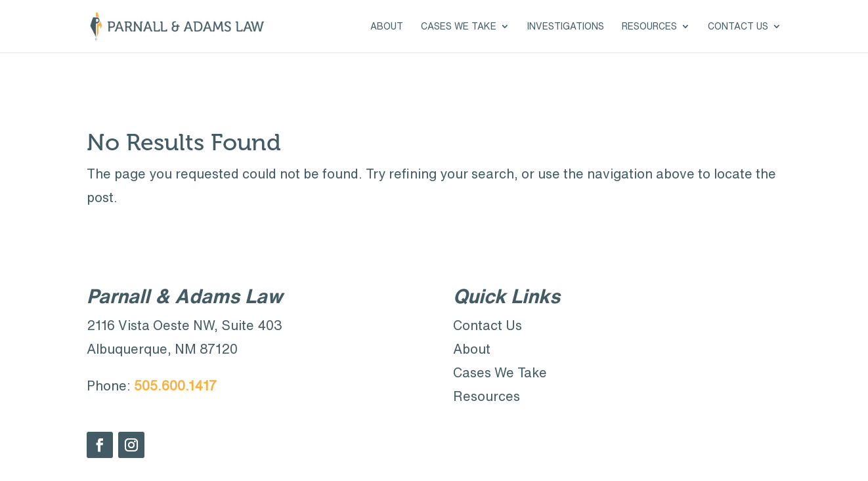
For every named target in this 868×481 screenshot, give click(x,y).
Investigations (566, 26)
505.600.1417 (175, 386)
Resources (649, 26)
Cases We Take (459, 26)
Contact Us (738, 26)
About (387, 26)
